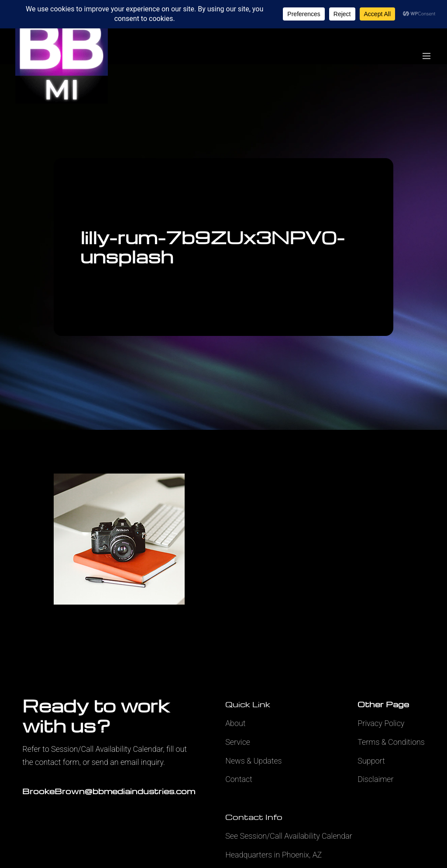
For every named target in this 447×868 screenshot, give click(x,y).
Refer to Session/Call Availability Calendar (93, 749)
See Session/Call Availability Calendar (289, 836)
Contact (239, 779)
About (235, 723)
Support (371, 761)
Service (238, 742)
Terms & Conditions (391, 742)
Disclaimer (375, 779)
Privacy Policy (381, 723)
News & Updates (253, 761)
